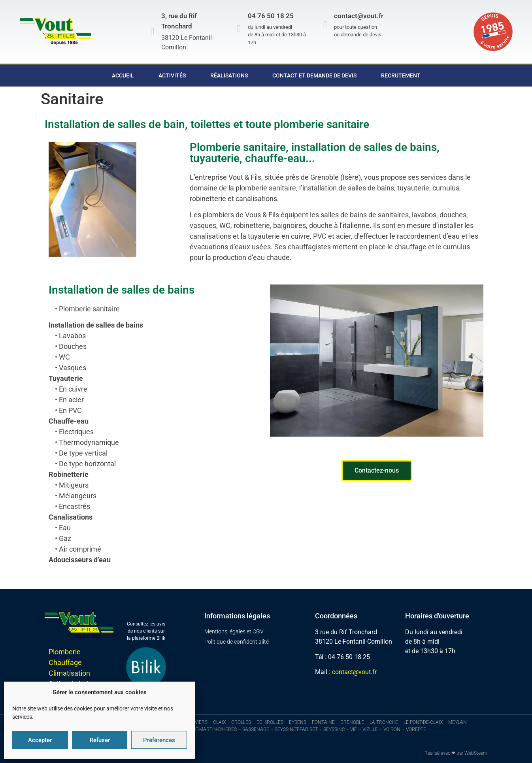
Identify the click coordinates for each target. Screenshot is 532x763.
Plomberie (65, 652)
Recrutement (401, 75)
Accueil (123, 75)
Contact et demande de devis (314, 75)
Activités (172, 75)
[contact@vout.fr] (325, 25)
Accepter (40, 740)
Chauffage (65, 662)
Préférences (159, 740)
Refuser (100, 740)
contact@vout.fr (359, 16)
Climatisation (69, 673)
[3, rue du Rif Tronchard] (152, 32)
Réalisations (229, 75)
